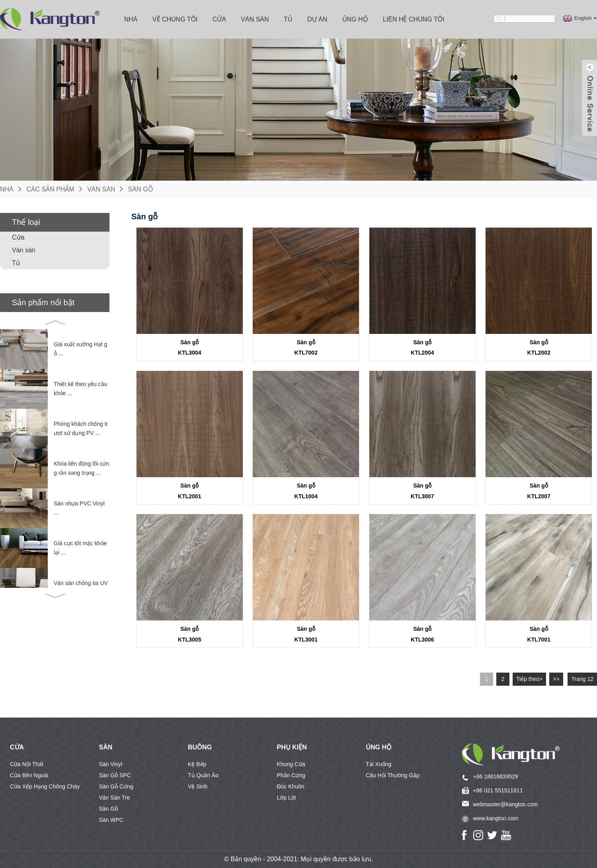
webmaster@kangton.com (506, 804)
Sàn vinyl (111, 764)
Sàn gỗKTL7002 (306, 348)
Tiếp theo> (529, 679)
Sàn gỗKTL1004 (306, 491)
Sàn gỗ (141, 189)
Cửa (219, 19)
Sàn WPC (111, 820)
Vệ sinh (198, 786)
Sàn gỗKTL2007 (539, 491)
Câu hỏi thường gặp (393, 775)
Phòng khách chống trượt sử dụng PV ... (81, 429)
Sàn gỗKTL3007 (422, 491)
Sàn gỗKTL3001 (306, 634)
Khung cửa (291, 764)
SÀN (106, 747)
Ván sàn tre (115, 798)
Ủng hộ (355, 19)
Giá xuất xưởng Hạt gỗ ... (80, 349)
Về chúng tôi (175, 19)
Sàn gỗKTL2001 (189, 491)
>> (556, 679)
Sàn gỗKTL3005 (189, 634)
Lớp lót (287, 798)
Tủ (288, 19)
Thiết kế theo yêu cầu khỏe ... (81, 389)
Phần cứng (291, 775)
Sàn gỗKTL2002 (539, 348)
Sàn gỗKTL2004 (422, 348)
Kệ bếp (197, 764)
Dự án (317, 19)
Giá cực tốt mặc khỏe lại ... (80, 548)
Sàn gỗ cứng (116, 786)
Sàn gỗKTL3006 (422, 634)
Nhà (131, 19)
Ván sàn (255, 19)
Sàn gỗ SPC (115, 775)
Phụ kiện (292, 747)
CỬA (17, 747)
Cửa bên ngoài (29, 775)
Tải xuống (378, 764)
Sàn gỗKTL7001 (539, 634)
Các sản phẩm (50, 189)
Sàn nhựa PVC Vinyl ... (79, 508)
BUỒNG (200, 747)
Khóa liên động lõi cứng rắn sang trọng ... (81, 468)
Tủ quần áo (203, 775)
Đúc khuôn (291, 786)
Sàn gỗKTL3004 (189, 348)
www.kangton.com (496, 818)
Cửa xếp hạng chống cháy (45, 786)
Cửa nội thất (27, 764)
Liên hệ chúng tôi (414, 19)
